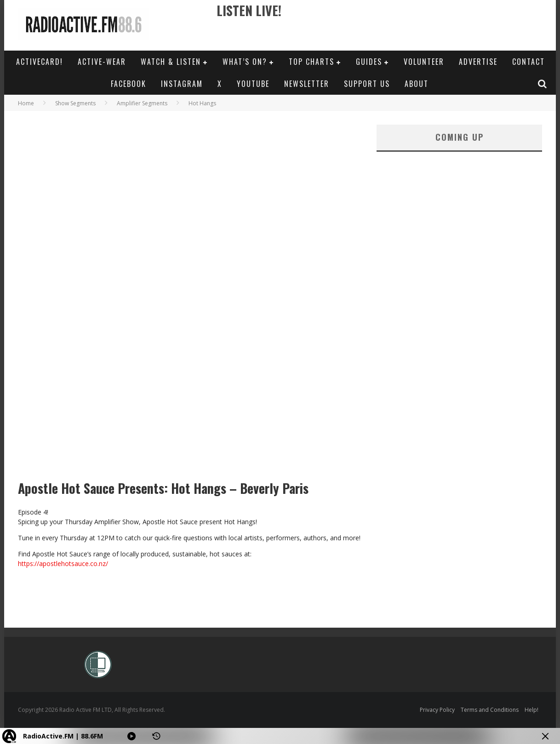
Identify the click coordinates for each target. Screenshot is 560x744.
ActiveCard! (40, 62)
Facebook (129, 84)
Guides (369, 62)
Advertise (478, 62)
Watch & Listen (171, 62)
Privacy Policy (437, 710)
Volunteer (424, 62)
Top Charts (311, 62)
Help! (531, 710)
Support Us (367, 84)
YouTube (253, 84)
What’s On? (245, 62)
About (417, 84)
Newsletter (307, 84)
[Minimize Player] (545, 736)
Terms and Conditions (490, 710)
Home (26, 103)
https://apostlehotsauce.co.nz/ (63, 564)
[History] (156, 736)
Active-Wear (102, 62)
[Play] (131, 736)
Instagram (182, 84)
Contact (529, 62)
